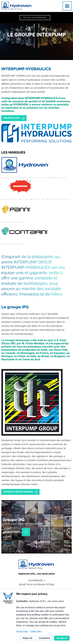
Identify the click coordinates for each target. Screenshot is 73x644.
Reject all (27, 638)
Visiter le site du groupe (18, 492)
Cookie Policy (36, 631)
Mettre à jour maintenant (35, 18)
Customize (45, 638)
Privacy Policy (22, 631)
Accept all (62, 638)
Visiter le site (12, 118)
